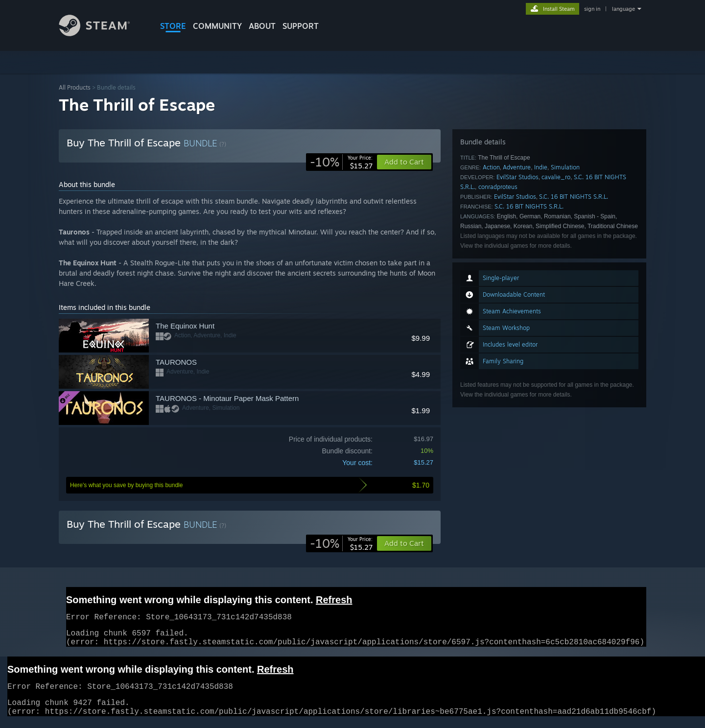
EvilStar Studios (517, 177)
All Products (75, 87)
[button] (404, 543)
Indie (541, 167)
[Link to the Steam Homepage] (102, 34)
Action (491, 167)
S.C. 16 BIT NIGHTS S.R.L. (574, 197)
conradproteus (498, 187)
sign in (592, 9)
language (623, 9)
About (262, 26)
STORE (173, 26)
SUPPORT (301, 26)
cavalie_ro (556, 177)
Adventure (517, 167)
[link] (341, 162)
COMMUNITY (217, 26)
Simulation (565, 167)
